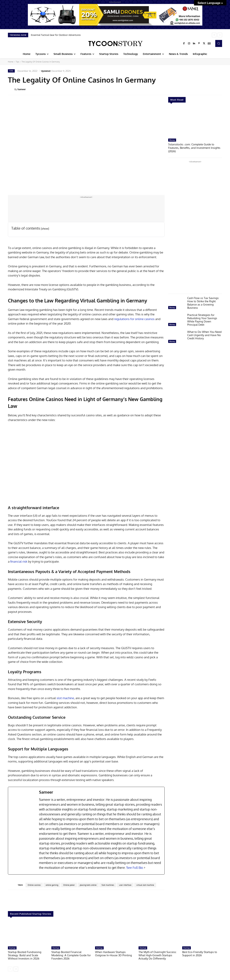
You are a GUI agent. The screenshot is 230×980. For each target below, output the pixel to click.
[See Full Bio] (145, 868)
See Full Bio (135, 868)
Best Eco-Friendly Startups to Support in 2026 (200, 954)
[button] (219, 43)
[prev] (214, 35)
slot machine (65, 698)
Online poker (69, 885)
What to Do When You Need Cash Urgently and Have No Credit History (204, 335)
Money (172, 140)
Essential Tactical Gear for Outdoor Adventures (56, 35)
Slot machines (108, 885)
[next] (220, 35)
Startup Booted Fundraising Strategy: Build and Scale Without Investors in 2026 (25, 955)
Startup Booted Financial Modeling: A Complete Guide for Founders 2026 (71, 955)
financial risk (19, 561)
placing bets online (88, 885)
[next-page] (16, 969)
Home (11, 62)
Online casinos (34, 885)
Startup (12, 948)
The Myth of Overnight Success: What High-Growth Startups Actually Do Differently (158, 955)
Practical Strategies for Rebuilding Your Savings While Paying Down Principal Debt (202, 319)
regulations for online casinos (135, 319)
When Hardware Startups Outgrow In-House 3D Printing (113, 954)
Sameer (22, 89)
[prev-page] (10, 969)
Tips (17, 62)
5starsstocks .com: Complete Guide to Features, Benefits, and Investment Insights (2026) (194, 147)
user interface (125, 885)
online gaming (52, 885)
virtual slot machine (145, 885)
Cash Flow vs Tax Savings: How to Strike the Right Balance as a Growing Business (203, 302)
